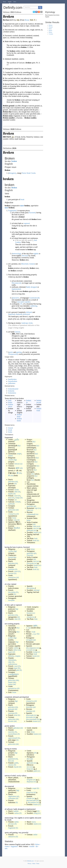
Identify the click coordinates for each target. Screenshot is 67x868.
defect (15, 650)
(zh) (21, 468)
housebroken (13, 381)
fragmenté (12, 828)
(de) (17, 510)
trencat (17, 464)
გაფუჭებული (13, 674)
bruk (36, 538)
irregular (30, 780)
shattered (19, 314)
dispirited (12, 314)
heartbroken (12, 379)
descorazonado (31, 719)
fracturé (11, 573)
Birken (50, 32)
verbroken (12, 798)
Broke (50, 29)
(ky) (34, 442)
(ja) (30, 628)
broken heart (19, 416)
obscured (25, 256)
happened (14, 846)
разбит (11, 638)
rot (16, 500)
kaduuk (16, 811)
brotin (17, 490)
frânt (28, 510)
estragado (30, 640)
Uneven (17, 332)
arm (6, 848)
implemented (16, 289)
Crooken (51, 34)
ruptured (27, 223)
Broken (14, 188)
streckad (36, 590)
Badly (28, 287)
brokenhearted (13, 389)
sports (11, 352)
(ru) (37, 514)
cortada (29, 617)
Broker (50, 31)
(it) (18, 520)
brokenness (12, 393)
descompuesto (31, 648)
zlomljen (29, 711)
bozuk (35, 656)
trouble (32, 846)
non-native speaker (24, 302)
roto (35, 528)
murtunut (11, 569)
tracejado (11, 600)
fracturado (30, 563)
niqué (15, 668)
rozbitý (16, 648)
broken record (39, 401)
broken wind (39, 410)
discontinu (12, 592)
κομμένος (30, 792)
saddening (34, 306)
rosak (33, 632)
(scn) (38, 526)
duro (28, 759)
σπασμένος (12, 514)
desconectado (31, 800)
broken (14, 161)
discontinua (31, 588)
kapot (10, 652)
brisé (10, 498)
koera (34, 822)
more (22, 206)
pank (35, 771)
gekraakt (11, 709)
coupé (34, 788)
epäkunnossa (13, 664)
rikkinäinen (12, 660)
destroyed (26, 314)
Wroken (51, 27)
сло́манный (31, 514)
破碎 (18, 468)
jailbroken (12, 383)
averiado (29, 650)
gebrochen (12, 510)
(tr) (38, 540)
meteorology (17, 254)
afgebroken (12, 796)
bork (10, 400)
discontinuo (32, 802)
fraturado (30, 555)
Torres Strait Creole (29, 173)
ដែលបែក (17, 528)
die (37, 846)
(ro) (39, 508)
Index (15, 2)
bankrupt (25, 323)
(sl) (34, 711)
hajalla (11, 494)
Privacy (30, 864)
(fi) (19, 492)
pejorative (16, 298)
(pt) (35, 506)
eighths (36, 254)
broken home (19, 420)
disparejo (30, 782)
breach (11, 428)
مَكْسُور (16, 439)
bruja (28, 769)
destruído (29, 707)
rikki (16, 492)
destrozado (30, 715)
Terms (38, 864)
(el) (18, 514)
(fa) (38, 634)
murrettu (11, 732)
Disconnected (16, 283)
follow (37, 844)
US (21, 304)
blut (10, 761)
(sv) (40, 532)
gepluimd (12, 759)
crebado (18, 502)
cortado (29, 798)
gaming (19, 352)
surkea (17, 813)
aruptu (19, 454)
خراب (34, 634)
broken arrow (11, 405)
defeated (29, 312)
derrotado (30, 717)
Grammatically (35, 298)
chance (7, 846)
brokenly (11, 391)
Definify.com (30, 861)
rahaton (11, 765)
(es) (38, 528)
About (34, 864)
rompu (18, 498)
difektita (11, 656)
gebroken (11, 482)
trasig (35, 652)
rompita (18, 656)
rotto (15, 520)
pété (18, 670)
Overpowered (13, 354)
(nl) (16, 482)
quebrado (11, 504)
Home (4, 2)
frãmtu (11, 456)
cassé (16, 496)
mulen (36, 824)
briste (14, 518)
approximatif (13, 738)
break (22, 199)
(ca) (21, 464)
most (6, 208)
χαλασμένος (12, 688)
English (47, 17)
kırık (35, 540)
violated (32, 264)
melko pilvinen (13, 823)
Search (10, 2)
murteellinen (13, 734)
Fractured (32, 213)
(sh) (34, 524)
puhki (16, 763)
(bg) (15, 460)
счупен (11, 460)
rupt (36, 508)
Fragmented (12, 211)
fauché (16, 767)
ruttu (35, 526)
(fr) (19, 496)
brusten (29, 613)
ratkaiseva (12, 837)
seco (28, 767)
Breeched (25, 264)
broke (31, 323)
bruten (36, 532)
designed (34, 287)
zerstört (11, 721)
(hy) (19, 446)
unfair (35, 835)
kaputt (10, 682)
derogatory (13, 173)
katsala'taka (12, 557)
